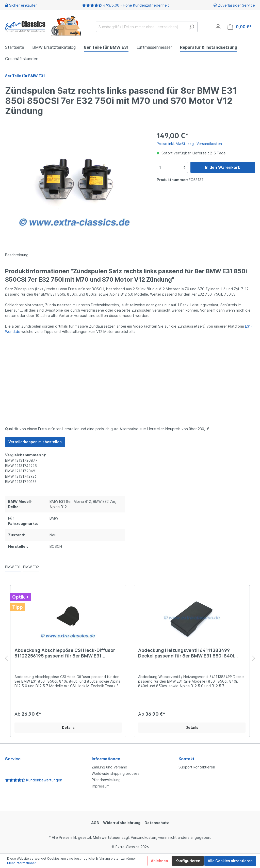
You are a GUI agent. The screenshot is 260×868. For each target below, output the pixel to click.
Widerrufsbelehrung (122, 823)
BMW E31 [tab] (13, 567)
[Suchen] (192, 27)
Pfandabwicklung (106, 780)
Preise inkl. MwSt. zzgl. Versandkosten (189, 144)
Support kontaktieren (197, 767)
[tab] (17, 255)
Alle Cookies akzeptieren (230, 861)
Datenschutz (157, 823)
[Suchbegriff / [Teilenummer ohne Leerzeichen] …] (141, 27)
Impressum (101, 786)
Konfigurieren (188, 861)
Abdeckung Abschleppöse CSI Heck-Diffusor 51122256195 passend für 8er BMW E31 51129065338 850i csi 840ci (65, 653)
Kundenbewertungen (34, 780)
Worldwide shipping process (116, 773)
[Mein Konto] (218, 27)
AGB (95, 823)
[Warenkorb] (240, 27)
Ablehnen (159, 861)
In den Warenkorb (223, 167)
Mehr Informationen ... (23, 863)
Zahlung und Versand (109, 767)
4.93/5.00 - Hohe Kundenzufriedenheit (136, 5)
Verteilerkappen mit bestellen (35, 442)
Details (68, 727)
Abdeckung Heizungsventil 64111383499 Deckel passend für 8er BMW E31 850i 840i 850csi (186, 653)
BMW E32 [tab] (31, 567)
